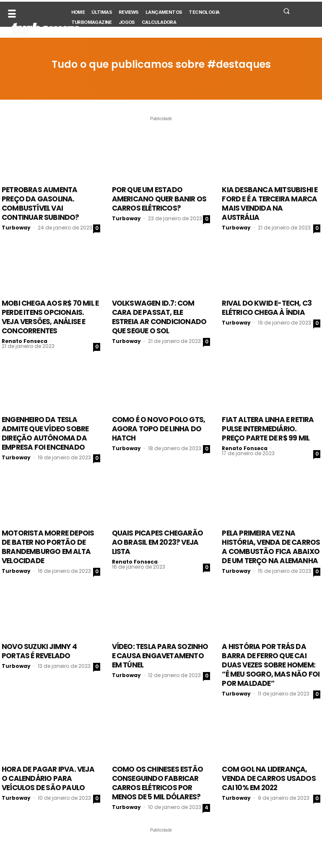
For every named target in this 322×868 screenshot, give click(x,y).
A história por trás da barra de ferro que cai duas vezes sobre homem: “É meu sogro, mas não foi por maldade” (271, 665)
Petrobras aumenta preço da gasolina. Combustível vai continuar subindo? (40, 203)
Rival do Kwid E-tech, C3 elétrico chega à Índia (267, 308)
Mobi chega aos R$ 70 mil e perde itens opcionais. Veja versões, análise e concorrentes (50, 317)
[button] (286, 11)
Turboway (16, 228)
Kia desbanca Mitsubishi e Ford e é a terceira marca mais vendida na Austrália (270, 203)
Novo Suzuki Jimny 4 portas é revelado (39, 651)
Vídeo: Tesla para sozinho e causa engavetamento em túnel (160, 656)
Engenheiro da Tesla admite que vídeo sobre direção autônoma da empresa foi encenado (45, 433)
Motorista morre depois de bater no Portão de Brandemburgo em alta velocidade (48, 547)
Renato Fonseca (25, 341)
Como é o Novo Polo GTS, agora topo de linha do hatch (159, 429)
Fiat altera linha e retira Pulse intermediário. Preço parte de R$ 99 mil (268, 429)
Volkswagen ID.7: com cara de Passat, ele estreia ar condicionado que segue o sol (159, 317)
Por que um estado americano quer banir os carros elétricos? (159, 199)
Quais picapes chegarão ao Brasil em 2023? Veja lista (157, 542)
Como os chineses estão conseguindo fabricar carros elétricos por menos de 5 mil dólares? (157, 783)
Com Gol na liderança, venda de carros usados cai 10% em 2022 (269, 778)
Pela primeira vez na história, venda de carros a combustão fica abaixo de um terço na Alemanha (271, 547)
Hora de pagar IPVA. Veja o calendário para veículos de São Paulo (48, 778)
